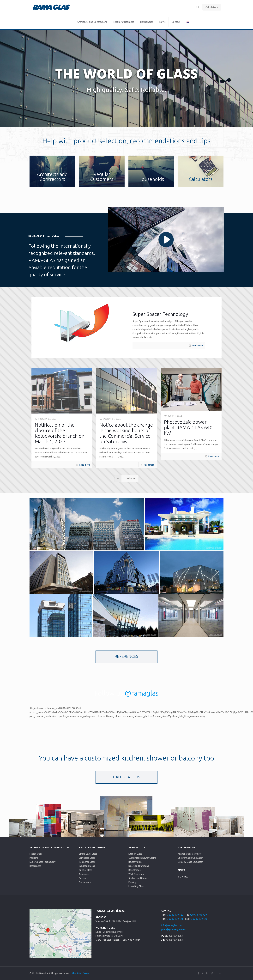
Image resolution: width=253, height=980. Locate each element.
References (35, 866)
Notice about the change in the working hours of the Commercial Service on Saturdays (126, 433)
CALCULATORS (187, 847)
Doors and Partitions (139, 866)
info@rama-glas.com (172, 925)
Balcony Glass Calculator (190, 862)
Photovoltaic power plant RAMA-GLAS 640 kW (188, 427)
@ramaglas (142, 693)
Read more (197, 346)
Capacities (84, 874)
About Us (76, 973)
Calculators (212, 7)
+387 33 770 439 (198, 915)
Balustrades (135, 870)
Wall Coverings (136, 874)
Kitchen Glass (135, 854)
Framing (132, 882)
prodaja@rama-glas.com (173, 929)
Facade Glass (36, 854)
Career (86, 973)
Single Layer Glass (88, 854)
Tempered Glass (87, 862)
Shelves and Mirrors (139, 878)
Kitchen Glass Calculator (190, 854)
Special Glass (86, 870)
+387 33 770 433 (199, 919)
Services (83, 878)
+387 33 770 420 (175, 915)
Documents (85, 882)
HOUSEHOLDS (137, 847)
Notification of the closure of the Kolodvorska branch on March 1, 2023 (60, 433)
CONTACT (184, 877)
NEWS (181, 870)
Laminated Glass (87, 858)
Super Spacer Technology (42, 862)
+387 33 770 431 (175, 919)
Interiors (34, 858)
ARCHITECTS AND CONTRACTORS (49, 847)
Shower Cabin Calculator (190, 858)
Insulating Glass (87, 866)
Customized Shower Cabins (142, 858)
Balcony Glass (136, 862)
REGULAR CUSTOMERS (92, 847)
